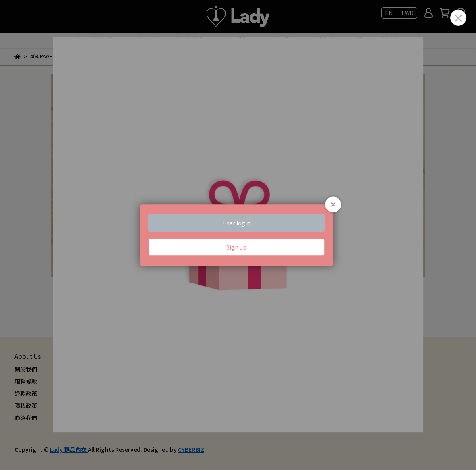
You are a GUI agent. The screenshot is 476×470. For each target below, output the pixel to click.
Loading (238, 235)
